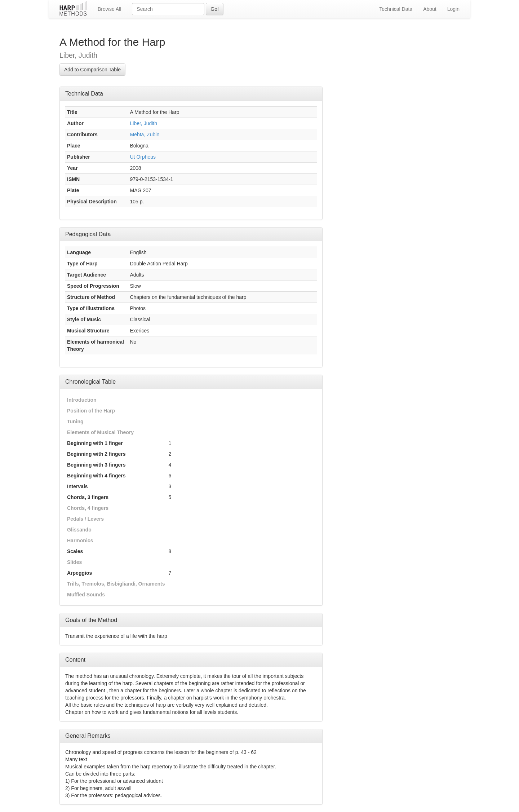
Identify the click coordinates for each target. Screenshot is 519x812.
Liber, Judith (144, 123)
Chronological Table (90, 382)
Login (453, 9)
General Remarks (88, 736)
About (430, 9)
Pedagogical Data (88, 234)
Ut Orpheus (143, 157)
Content (75, 660)
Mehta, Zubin (145, 134)
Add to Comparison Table (92, 70)
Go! (215, 9)
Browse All (109, 9)
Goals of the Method (91, 620)
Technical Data (396, 9)
